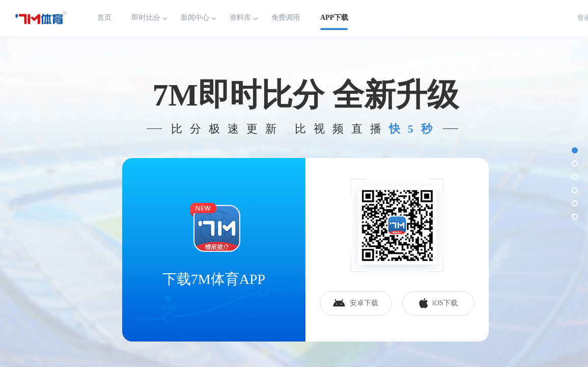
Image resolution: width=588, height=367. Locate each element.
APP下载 (334, 18)
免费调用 (286, 18)
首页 (104, 18)
